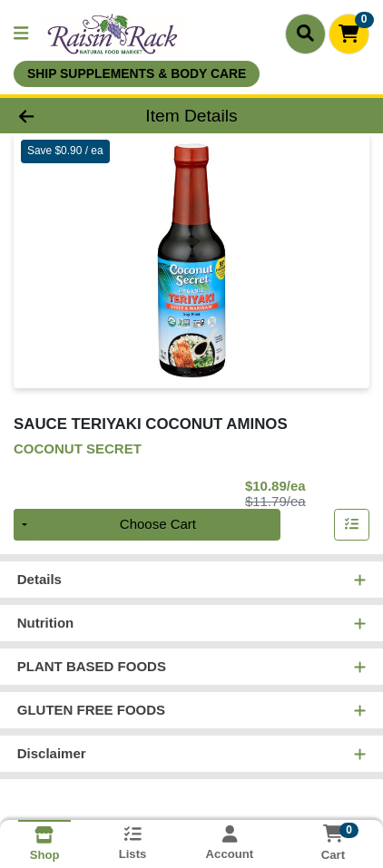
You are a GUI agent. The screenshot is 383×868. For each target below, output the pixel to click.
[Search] (305, 34)
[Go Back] (58, 116)
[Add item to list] (352, 525)
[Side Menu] (21, 34)
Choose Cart (158, 525)
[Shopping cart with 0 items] (349, 34)
